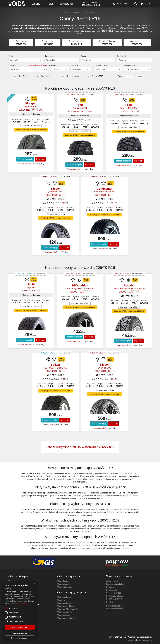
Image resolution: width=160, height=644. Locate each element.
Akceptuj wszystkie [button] (20, 627)
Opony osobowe (64, 597)
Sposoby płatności (114, 593)
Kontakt (109, 602)
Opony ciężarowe (65, 612)
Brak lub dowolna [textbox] (137, 69)
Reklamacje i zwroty (115, 599)
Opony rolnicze (64, 615)
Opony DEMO (97, 76)
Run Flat (22, 76)
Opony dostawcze (65, 603)
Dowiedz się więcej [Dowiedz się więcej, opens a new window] (21, 603)
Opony (37, 4)
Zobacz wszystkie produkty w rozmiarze (80, 447)
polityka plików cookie (144, 640)
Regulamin (111, 587)
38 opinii (64, 379)
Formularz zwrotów (114, 606)
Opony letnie (63, 581)
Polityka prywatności (115, 596)
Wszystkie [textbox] (26, 60)
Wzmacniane (47, 76)
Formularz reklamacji (115, 609)
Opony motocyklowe (66, 606)
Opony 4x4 (62, 600)
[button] (20, 638)
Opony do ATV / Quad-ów (68, 609)
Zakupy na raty (112, 581)
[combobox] (26, 60)
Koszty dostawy (113, 590)
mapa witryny (131, 640)
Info (127, 4)
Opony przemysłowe (66, 618)
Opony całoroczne (65, 587)
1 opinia (64, 203)
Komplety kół (66, 4)
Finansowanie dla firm (26, 164)
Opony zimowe (64, 584)
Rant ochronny (73, 76)
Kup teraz (40, 159)
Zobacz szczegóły (25, 159)
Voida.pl (68, 12)
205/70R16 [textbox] (28, 70)
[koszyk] (145, 4)
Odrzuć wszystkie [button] (20, 633)
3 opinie (88, 120)
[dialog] (20, 611)
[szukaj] (136, 4)
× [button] (35, 584)
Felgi (51, 4)
